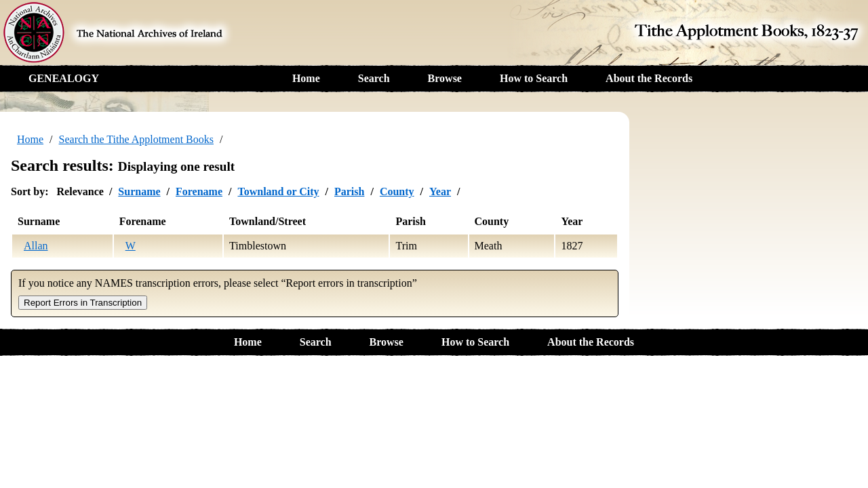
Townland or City (278, 191)
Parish (349, 191)
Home (306, 78)
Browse (445, 78)
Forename (199, 191)
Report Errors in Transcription (83, 303)
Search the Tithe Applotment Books (136, 139)
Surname (139, 191)
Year (440, 191)
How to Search (534, 78)
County (397, 191)
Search (374, 78)
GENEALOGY (64, 78)
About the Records (649, 78)
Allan (36, 246)
